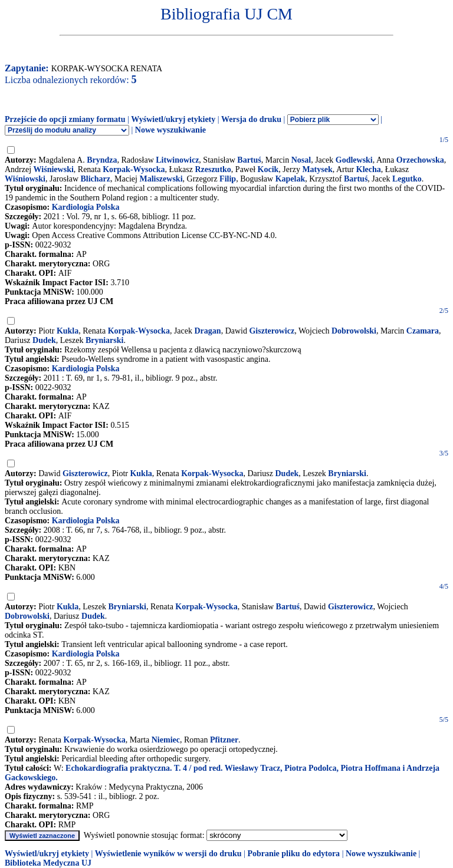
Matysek (317, 169)
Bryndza (102, 160)
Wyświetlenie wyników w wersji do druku (168, 854)
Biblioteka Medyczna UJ (48, 863)
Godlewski (354, 160)
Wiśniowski (25, 179)
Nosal (301, 160)
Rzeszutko (213, 169)
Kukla (68, 331)
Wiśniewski (54, 169)
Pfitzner (224, 740)
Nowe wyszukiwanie (170, 130)
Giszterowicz (272, 331)
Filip (228, 179)
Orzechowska (420, 160)
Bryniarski (105, 340)
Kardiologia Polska (86, 207)
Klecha (369, 169)
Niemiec (166, 740)
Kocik (268, 169)
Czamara (423, 331)
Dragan (208, 331)
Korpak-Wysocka (134, 169)
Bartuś (249, 160)
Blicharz (96, 179)
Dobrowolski (354, 331)
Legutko (407, 179)
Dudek (44, 340)
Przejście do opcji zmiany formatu (65, 119)
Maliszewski (161, 179)
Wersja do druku (251, 119)
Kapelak (290, 179)
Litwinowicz (177, 160)
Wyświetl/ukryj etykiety (173, 119)
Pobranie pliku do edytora (293, 854)
